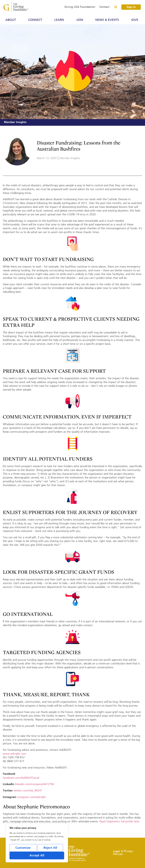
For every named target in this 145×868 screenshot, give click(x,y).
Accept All (37, 856)
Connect (36, 20)
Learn (60, 20)
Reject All (50, 848)
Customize (23, 848)
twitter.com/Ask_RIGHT (28, 791)
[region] (37, 843)
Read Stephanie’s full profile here (119, 821)
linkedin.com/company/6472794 (34, 784)
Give (135, 20)
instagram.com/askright (31, 797)
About (11, 20)
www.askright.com (15, 754)
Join (80, 20)
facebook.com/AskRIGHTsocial (21, 778)
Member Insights (15, 122)
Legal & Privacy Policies (123, 853)
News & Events (108, 20)
